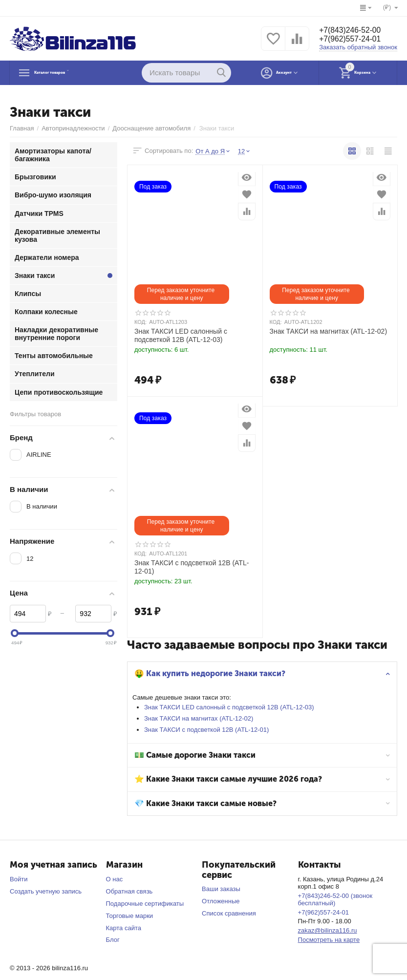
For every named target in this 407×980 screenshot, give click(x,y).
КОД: (140, 322)
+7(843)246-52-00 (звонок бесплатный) (335, 899)
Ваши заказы (221, 889)
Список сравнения (229, 913)
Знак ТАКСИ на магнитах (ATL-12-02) (201, 718)
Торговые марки (130, 916)
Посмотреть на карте (329, 940)
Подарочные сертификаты (145, 904)
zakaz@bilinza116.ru (328, 930)
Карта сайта (124, 928)
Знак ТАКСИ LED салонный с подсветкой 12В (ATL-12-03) (232, 707)
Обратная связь (129, 891)
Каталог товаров (71, 73)
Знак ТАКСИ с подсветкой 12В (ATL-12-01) (209, 730)
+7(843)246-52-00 (354, 30)
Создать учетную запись (46, 891)
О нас (115, 879)
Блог (113, 940)
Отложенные (221, 901)
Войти (19, 879)
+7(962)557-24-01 (354, 40)
